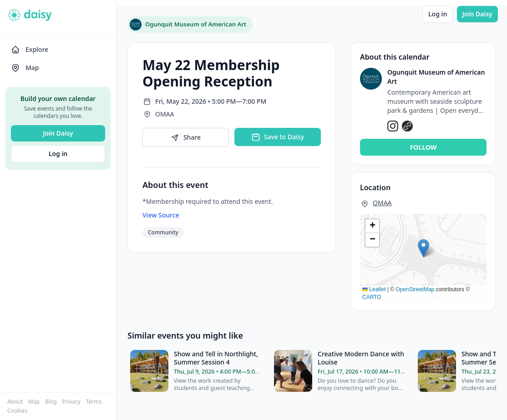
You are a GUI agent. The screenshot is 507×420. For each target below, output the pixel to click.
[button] (423, 248)
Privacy (71, 402)
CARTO (372, 297)
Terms (94, 402)
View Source (161, 215)
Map (34, 402)
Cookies (17, 411)
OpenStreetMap (415, 289)
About (15, 402)
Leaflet (374, 289)
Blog (51, 402)
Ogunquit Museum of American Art (436, 77)
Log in (58, 154)
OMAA (382, 203)
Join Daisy (58, 133)
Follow (423, 147)
